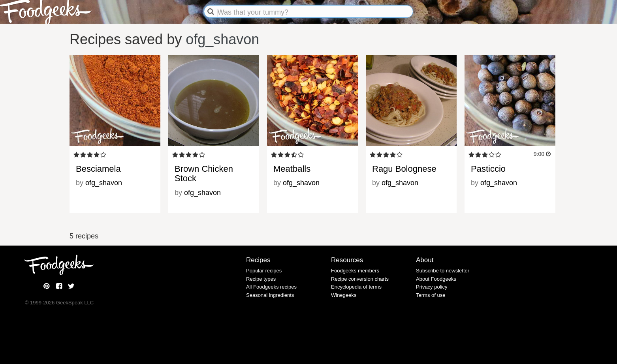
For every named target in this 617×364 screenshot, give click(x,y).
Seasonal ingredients (270, 295)
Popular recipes (264, 271)
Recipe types (261, 279)
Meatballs (292, 169)
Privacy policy (432, 287)
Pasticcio (488, 169)
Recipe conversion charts (360, 279)
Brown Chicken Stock (204, 174)
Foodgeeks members (355, 271)
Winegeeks (344, 295)
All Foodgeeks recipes (271, 287)
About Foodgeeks (436, 279)
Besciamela (98, 169)
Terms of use (431, 295)
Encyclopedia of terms (356, 287)
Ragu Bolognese (404, 169)
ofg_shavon (222, 39)
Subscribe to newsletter (443, 271)
